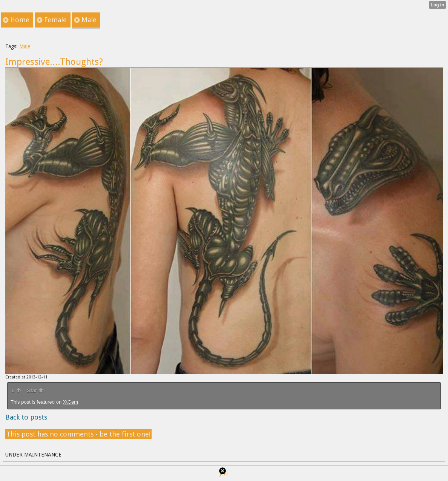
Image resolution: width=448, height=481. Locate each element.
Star (35, 391)
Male (25, 46)
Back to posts (26, 417)
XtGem (71, 402)
